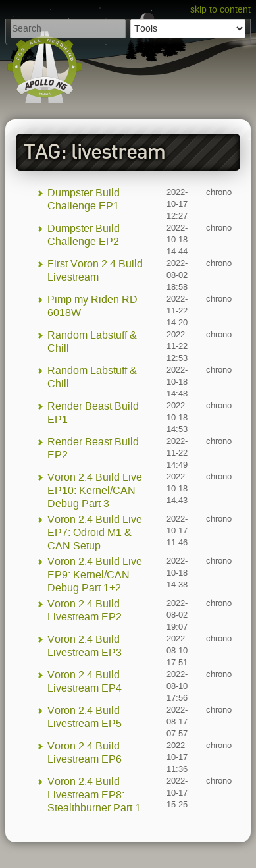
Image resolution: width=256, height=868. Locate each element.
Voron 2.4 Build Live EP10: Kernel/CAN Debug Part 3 (95, 490)
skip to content (220, 10)
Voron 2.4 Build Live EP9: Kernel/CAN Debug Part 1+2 (95, 575)
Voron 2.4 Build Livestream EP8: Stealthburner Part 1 (94, 795)
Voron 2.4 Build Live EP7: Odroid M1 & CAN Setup (95, 532)
